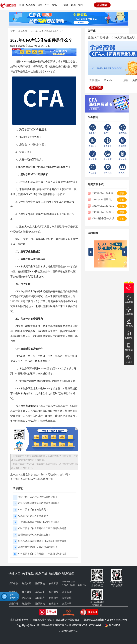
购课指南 (54, 598)
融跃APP (40, 592)
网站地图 (27, 598)
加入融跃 (27, 592)
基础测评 (102, 5)
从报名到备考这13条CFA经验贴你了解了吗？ (45, 474)
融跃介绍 (27, 584)
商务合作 (67, 592)
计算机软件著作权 (19, 620)
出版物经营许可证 (42, 620)
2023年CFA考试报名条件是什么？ (47, 31)
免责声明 (67, 604)
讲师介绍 (13, 604)
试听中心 (13, 584)
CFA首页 (31, 5)
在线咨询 (54, 604)
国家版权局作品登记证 (68, 620)
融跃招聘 (27, 604)
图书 (47, 5)
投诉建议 (67, 598)
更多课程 (96, 87)
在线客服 (54, 584)
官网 (21, 5)
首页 (12, 31)
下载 (122, 194)
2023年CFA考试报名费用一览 (37, 479)
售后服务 (54, 592)
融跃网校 (40, 584)
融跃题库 (40, 598)
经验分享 (23, 31)
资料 (80, 5)
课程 (40, 5)
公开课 (65, 5)
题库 (73, 5)
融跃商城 (40, 604)
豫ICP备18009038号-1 (90, 625)
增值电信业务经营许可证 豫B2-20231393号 (105, 620)
